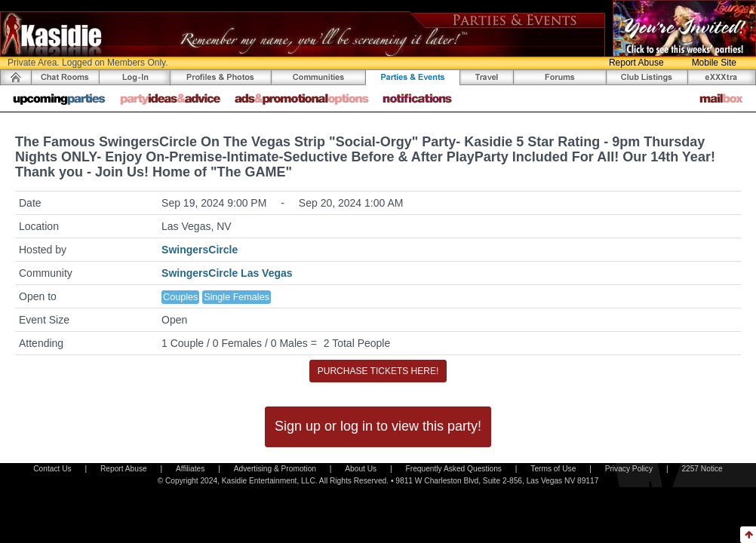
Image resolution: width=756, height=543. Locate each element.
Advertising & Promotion (275, 469)
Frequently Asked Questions (454, 469)
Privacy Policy (629, 469)
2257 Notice (702, 469)
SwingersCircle (200, 250)
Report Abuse (636, 63)
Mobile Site (714, 63)
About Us (361, 469)
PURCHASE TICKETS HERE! (378, 371)
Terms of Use (553, 469)
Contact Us (52, 469)
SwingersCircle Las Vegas (227, 273)
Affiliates (190, 469)
